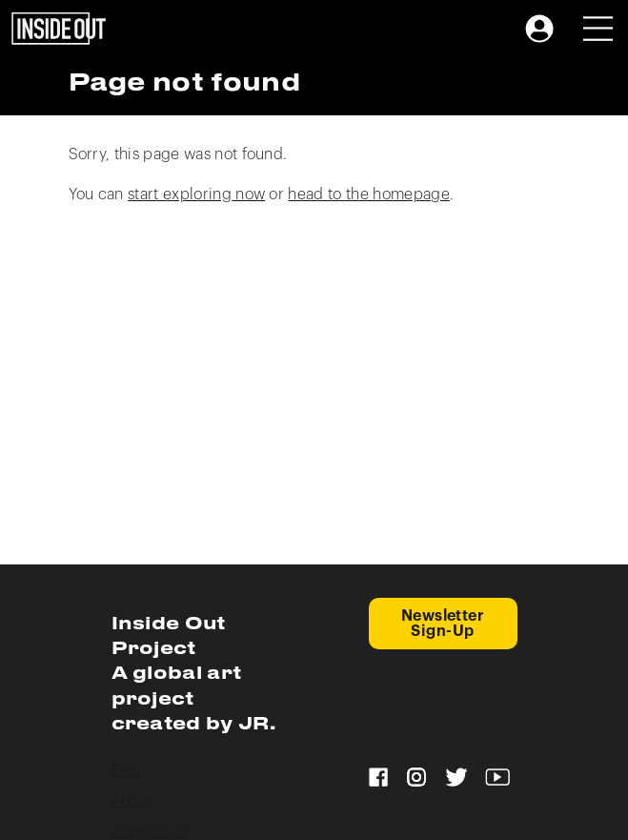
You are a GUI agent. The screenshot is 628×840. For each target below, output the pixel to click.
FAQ (126, 771)
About (133, 802)
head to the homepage (368, 195)
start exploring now (196, 195)
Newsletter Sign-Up (443, 624)
